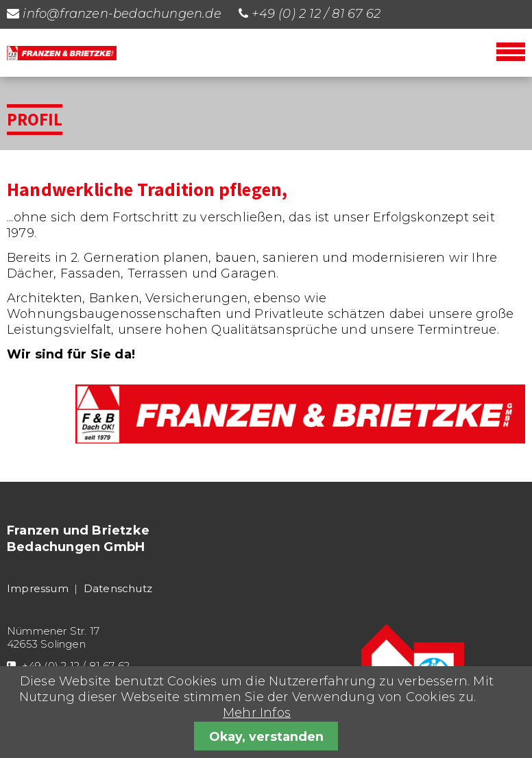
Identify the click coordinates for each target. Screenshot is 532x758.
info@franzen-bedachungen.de (122, 14)
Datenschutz (118, 588)
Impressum (38, 588)
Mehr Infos (257, 713)
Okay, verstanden (266, 736)
